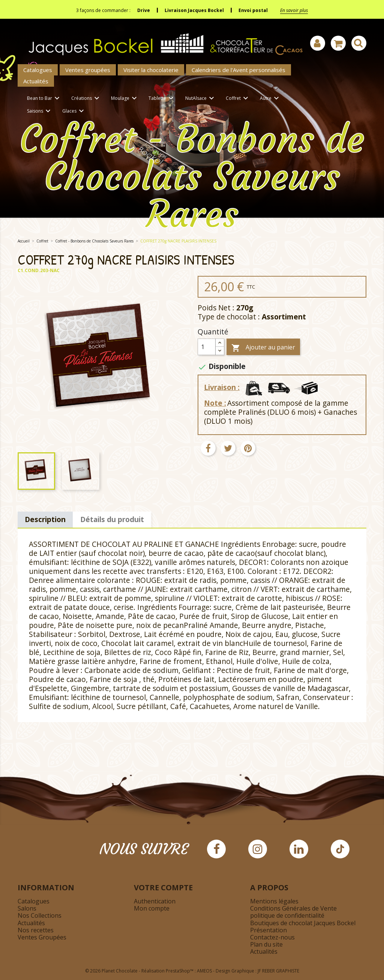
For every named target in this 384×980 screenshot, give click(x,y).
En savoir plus (294, 10)
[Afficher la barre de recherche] (359, 43)
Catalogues (38, 70)
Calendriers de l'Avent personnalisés (238, 70)
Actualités (36, 81)
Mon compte (152, 908)
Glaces (74, 111)
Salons (27, 908)
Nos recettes (36, 930)
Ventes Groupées (42, 937)
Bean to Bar (44, 99)
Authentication (155, 901)
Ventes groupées (88, 70)
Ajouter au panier (263, 348)
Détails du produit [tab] (112, 519)
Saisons (40, 111)
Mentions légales (274, 901)
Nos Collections (40, 915)
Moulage (125, 99)
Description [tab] (45, 519)
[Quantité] (207, 347)
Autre (271, 99)
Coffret (238, 99)
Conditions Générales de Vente (293, 908)
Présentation (268, 930)
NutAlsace (201, 99)
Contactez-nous (272, 937)
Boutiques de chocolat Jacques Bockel (303, 923)
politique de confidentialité (287, 915)
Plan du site (266, 944)
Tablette (162, 99)
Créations (86, 99)
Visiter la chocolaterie (151, 70)
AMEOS (204, 971)
